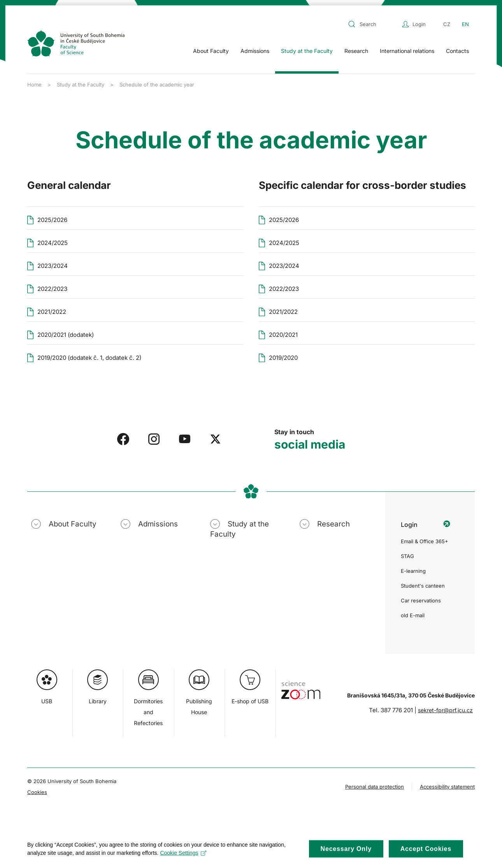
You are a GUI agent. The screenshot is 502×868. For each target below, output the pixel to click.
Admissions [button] (255, 51)
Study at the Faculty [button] (307, 51)
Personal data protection (375, 787)
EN (465, 24)
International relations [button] (407, 51)
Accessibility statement (447, 787)
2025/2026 (284, 220)
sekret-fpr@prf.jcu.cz (445, 710)
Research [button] (356, 51)
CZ (447, 24)
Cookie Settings (183, 858)
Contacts (457, 51)
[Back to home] (76, 43)
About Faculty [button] (211, 51)
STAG (407, 556)
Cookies (37, 792)
